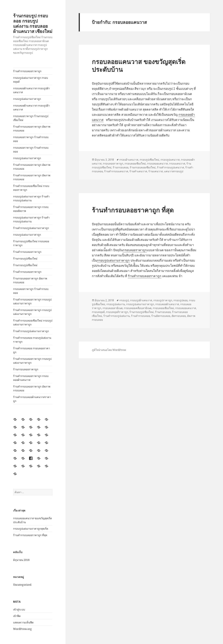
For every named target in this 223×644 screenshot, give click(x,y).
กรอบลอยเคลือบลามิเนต (138, 308)
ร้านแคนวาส (156, 171)
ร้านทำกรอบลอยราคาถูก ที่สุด (30, 535)
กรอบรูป (124, 300)
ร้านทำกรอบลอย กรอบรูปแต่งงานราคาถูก (32, 340)
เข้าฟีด (17, 616)
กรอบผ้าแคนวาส (129, 160)
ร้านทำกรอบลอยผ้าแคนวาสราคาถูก (32, 399)
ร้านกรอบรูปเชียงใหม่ (25, 258)
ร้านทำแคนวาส (138, 171)
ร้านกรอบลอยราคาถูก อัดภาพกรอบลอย (30, 280)
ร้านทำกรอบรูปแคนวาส (170, 167)
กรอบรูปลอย (180, 300)
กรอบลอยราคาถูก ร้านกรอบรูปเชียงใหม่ (31, 118)
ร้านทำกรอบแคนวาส (116, 171)
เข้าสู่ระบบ (19, 609)
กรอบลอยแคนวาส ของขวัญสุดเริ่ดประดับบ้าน (139, 65)
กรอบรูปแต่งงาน (116, 304)
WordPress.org (22, 629)
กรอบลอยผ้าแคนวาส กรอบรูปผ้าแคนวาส (31, 90)
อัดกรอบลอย (179, 316)
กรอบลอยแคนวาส (157, 164)
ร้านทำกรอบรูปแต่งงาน (117, 316)
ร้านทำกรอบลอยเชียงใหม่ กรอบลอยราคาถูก (31, 188)
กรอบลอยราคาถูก (113, 164)
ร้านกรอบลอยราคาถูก (26, 369)
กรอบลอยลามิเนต (113, 308)
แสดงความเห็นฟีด (23, 622)
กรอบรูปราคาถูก (163, 300)
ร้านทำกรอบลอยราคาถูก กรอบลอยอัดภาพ (31, 209)
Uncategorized (22, 585)
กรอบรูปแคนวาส (170, 160)
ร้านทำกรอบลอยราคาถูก (27, 71)
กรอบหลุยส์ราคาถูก (117, 312)
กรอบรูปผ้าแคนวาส (141, 300)
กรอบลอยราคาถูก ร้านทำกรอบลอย (31, 139)
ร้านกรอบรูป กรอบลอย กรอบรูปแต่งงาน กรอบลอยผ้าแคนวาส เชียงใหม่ (33, 23)
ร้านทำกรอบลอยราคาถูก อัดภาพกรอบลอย (32, 129)
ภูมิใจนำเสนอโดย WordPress (109, 350)
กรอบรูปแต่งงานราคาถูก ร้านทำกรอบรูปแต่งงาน (31, 198)
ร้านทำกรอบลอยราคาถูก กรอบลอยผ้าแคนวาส (31, 378)
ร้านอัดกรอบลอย (161, 316)
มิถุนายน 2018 (21, 560)
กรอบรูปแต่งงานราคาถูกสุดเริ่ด (31, 529)
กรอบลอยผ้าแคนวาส (167, 304)
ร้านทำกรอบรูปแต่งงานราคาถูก (31, 228)
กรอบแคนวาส (177, 164)
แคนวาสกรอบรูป (174, 171)
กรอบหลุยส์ (98, 312)
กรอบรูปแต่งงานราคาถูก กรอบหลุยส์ (31, 80)
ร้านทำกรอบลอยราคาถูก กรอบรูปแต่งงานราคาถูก (32, 301)
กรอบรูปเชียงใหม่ (149, 160)
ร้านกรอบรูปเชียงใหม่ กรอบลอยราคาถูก (31, 243)
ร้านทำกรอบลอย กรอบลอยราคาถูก (31, 350)
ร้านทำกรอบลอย (140, 316)
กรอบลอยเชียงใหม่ (135, 164)
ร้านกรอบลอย (121, 167)
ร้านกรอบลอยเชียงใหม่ (143, 167)
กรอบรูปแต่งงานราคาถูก (27, 99)
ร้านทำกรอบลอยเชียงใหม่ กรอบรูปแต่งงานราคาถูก (33, 322)
